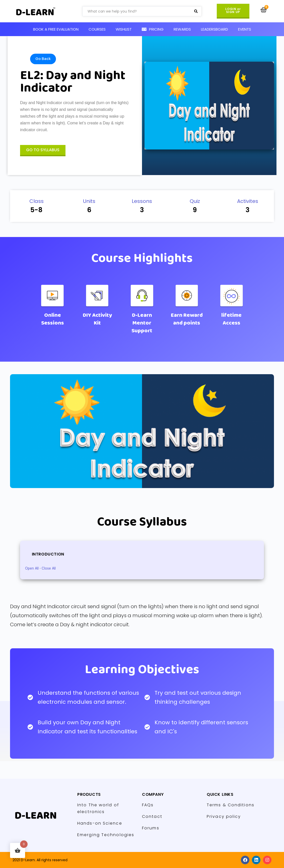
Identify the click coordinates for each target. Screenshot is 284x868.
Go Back (43, 59)
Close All (49, 568)
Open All (32, 568)
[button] (233, 11)
